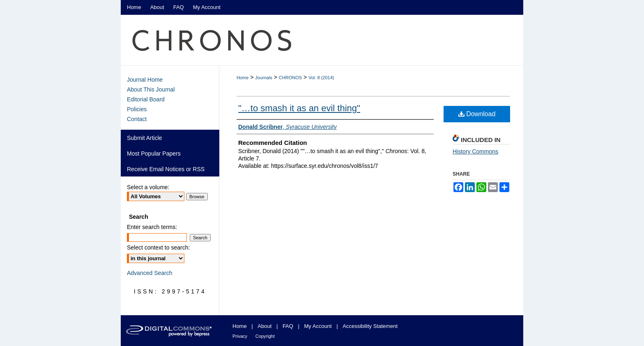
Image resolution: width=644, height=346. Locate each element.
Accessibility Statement (370, 326)
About (264, 326)
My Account (318, 326)
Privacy (240, 336)
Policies (137, 109)
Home (243, 78)
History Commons (475, 151)
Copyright (265, 336)
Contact (137, 119)
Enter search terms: (152, 227)
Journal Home (145, 80)
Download (477, 114)
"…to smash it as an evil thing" (299, 108)
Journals (264, 78)
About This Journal (151, 89)
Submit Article (145, 138)
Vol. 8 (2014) (321, 78)
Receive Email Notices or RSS (166, 169)
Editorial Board (146, 99)
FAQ (288, 326)
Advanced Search (150, 273)
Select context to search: (158, 247)
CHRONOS (290, 78)
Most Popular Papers (154, 154)
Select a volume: (148, 187)
